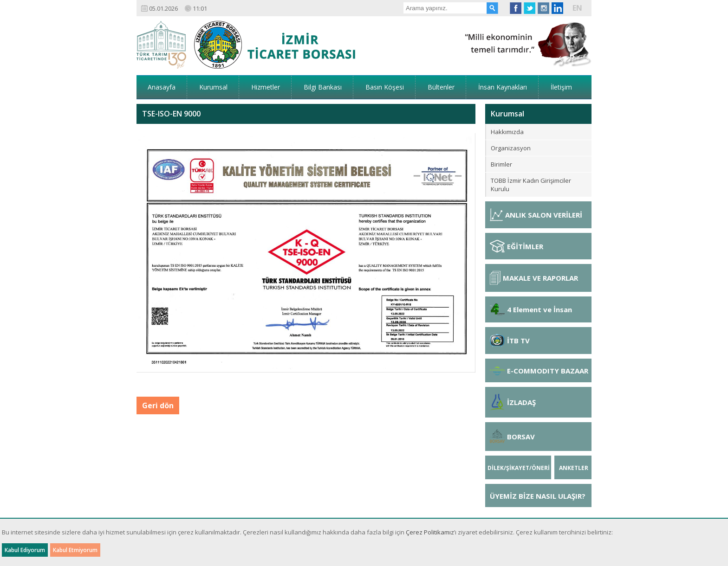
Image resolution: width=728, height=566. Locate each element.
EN (577, 8)
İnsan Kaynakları (503, 87)
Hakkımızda (507, 132)
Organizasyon (511, 148)
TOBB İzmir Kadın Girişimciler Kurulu (531, 185)
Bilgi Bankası (323, 87)
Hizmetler (266, 87)
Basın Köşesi (385, 87)
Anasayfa (162, 87)
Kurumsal (213, 87)
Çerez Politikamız (430, 532)
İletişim (561, 87)
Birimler (501, 164)
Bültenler (441, 87)
